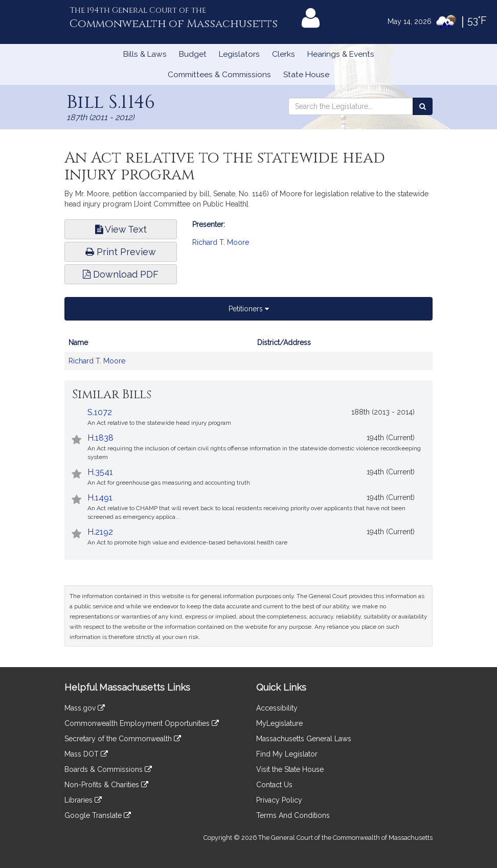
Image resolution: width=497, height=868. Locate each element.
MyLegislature (279, 723)
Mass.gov (85, 708)
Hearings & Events (341, 54)
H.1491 (100, 498)
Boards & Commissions (108, 769)
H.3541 (100, 472)
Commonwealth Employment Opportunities (142, 723)
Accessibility (277, 708)
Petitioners (249, 309)
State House (306, 75)
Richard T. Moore (221, 242)
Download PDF (121, 274)
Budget (193, 54)
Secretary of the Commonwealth (123, 739)
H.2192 (100, 532)
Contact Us (274, 785)
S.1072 (100, 412)
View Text (121, 229)
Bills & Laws (145, 54)
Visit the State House (290, 769)
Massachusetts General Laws (304, 739)
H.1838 (100, 438)
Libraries (83, 800)
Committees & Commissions (219, 75)
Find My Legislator (287, 754)
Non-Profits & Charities (106, 785)
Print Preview (121, 252)
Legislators (239, 54)
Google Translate (98, 815)
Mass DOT (86, 754)
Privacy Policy (279, 800)
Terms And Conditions (293, 815)
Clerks (284, 54)
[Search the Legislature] (423, 106)
